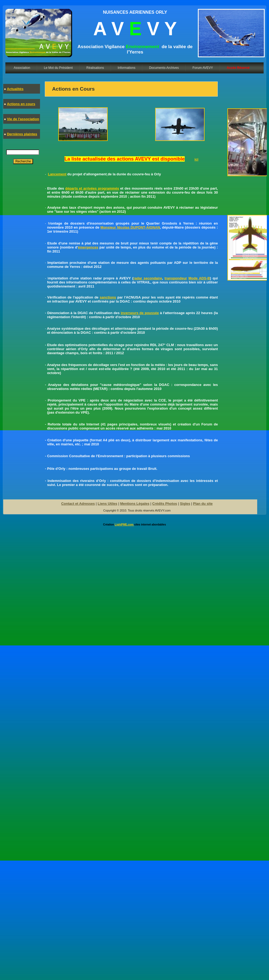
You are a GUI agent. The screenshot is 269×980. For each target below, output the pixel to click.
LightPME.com (124, 525)
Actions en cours (21, 104)
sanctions (108, 297)
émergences (88, 247)
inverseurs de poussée (140, 313)
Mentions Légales (135, 504)
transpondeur (176, 278)
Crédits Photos (165, 504)
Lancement (57, 174)
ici (197, 159)
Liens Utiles (108, 504)
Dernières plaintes (22, 134)
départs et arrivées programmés (92, 188)
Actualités (15, 89)
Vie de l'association (23, 119)
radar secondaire (148, 278)
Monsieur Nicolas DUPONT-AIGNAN (130, 227)
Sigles (185, 504)
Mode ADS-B (199, 278)
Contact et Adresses (78, 504)
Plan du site (203, 504)
